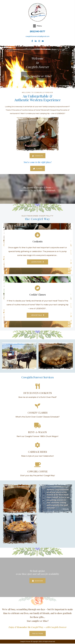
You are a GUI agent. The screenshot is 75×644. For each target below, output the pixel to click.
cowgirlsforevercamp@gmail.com (37, 36)
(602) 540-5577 (37, 32)
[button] (32, 41)
